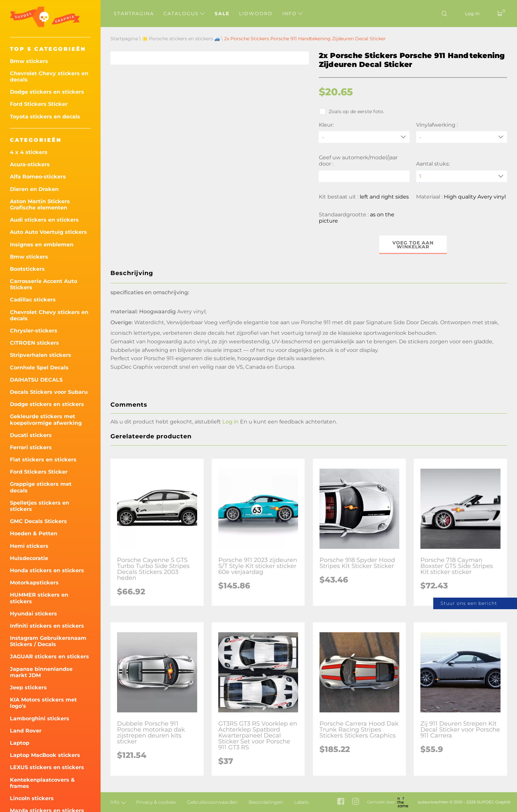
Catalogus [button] (184, 14)
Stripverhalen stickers (41, 355)
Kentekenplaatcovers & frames (42, 783)
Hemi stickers (29, 546)
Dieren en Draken (34, 189)
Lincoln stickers (32, 798)
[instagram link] (356, 802)
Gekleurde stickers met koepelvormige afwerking (46, 420)
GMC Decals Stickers (38, 521)
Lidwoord (256, 14)
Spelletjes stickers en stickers (40, 506)
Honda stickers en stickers (47, 570)
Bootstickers (27, 269)
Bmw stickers (29, 61)
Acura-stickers (30, 164)
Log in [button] (230, 422)
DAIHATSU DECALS (36, 380)
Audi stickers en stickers (44, 220)
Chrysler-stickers (34, 331)
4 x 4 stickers (29, 152)
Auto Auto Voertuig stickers (48, 232)
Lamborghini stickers (40, 718)
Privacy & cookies (156, 802)
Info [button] (292, 14)
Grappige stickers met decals (41, 487)
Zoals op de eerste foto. (352, 111)
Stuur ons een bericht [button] (469, 603)
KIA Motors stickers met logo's (43, 703)
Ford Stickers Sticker (39, 104)
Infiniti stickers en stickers (47, 626)
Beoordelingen (266, 802)
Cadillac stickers (33, 300)
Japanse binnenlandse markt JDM (41, 672)
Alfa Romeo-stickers (38, 177)
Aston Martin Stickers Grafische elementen (40, 204)
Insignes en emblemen (42, 245)
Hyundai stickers (33, 614)
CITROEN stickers (34, 343)
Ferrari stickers (31, 447)
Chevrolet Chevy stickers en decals (49, 77)
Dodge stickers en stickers (47, 92)
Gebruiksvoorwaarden (212, 802)
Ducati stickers (31, 435)
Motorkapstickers (34, 583)
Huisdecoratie (29, 558)
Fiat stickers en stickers (43, 460)
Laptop (20, 743)
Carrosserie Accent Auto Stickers (44, 284)
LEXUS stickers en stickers (47, 767)
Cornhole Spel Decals (39, 368)
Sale (222, 14)
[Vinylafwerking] (462, 137)
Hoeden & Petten (34, 533)
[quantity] (462, 176)
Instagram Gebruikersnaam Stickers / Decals (48, 641)
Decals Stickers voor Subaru (49, 392)
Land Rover (26, 731)
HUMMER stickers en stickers (39, 598)
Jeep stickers (28, 687)
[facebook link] (341, 802)
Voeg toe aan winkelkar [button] (413, 245)
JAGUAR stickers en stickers (49, 656)
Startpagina (134, 14)
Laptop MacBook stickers (45, 755)
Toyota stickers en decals (45, 117)
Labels (301, 802)
